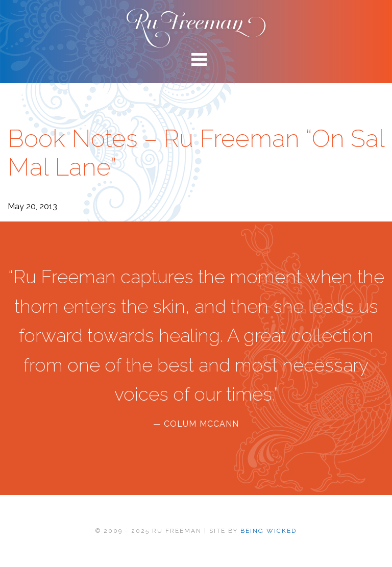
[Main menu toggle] (196, 59)
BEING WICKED (268, 531)
